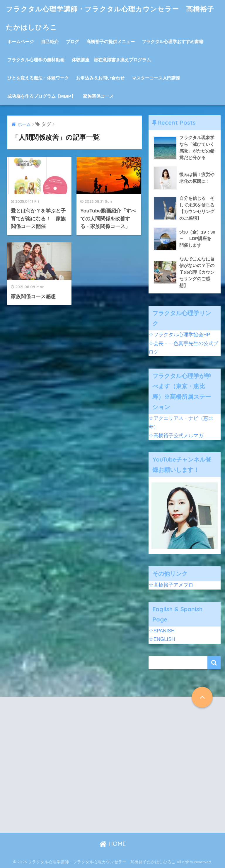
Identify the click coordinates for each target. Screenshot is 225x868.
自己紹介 (50, 42)
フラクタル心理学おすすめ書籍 (173, 42)
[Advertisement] (59, 770)
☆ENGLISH (162, 639)
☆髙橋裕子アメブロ (171, 585)
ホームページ (21, 42)
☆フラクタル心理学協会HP (179, 335)
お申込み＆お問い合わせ (100, 78)
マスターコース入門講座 (156, 78)
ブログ (73, 42)
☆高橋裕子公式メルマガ (176, 436)
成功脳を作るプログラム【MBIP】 (41, 96)
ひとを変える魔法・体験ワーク (38, 78)
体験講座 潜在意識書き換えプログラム (111, 60)
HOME (113, 844)
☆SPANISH (162, 631)
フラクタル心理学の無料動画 (36, 60)
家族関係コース (98, 96)
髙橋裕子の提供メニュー (111, 42)
